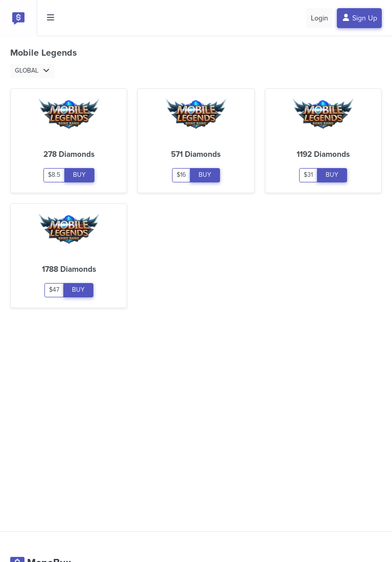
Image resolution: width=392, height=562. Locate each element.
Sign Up (360, 18)
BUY (79, 175)
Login (320, 18)
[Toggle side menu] (51, 18)
